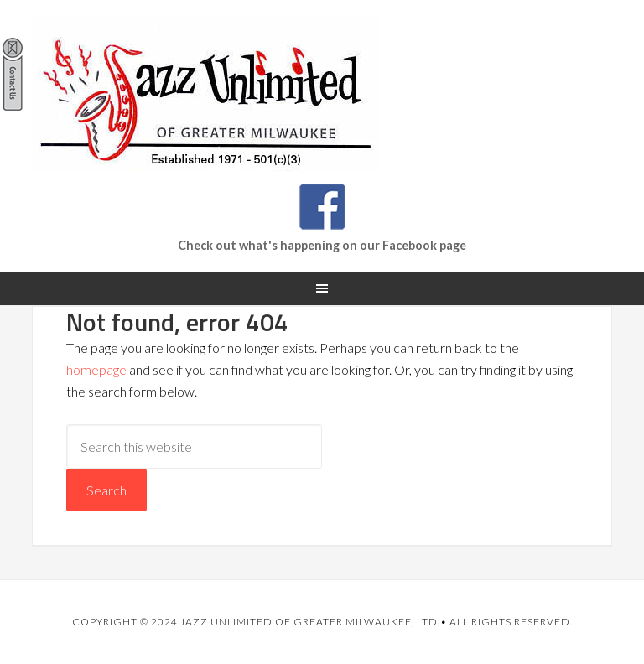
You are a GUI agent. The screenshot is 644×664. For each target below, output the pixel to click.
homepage (96, 369)
